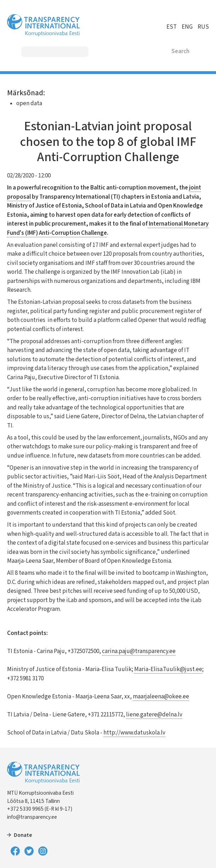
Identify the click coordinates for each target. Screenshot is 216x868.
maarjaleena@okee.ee (161, 697)
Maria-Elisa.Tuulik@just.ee (168, 669)
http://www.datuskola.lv (134, 733)
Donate (23, 835)
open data (29, 103)
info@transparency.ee (32, 817)
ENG (187, 27)
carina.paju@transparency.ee (139, 651)
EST (172, 27)
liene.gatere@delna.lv (154, 715)
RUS (203, 27)
